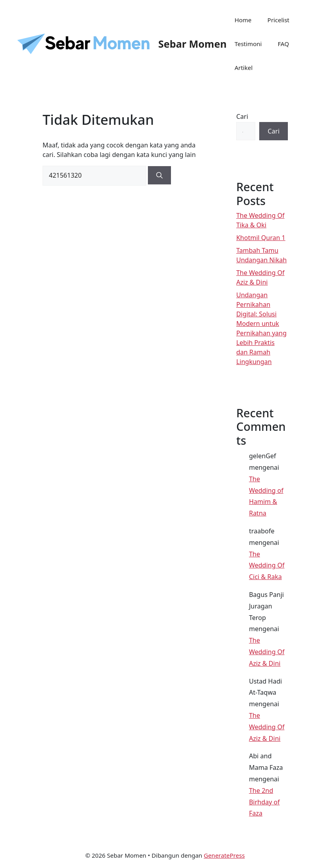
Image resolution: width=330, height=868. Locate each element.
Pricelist (279, 20)
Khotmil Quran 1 (261, 238)
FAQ (283, 44)
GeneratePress (224, 855)
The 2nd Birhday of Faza (264, 802)
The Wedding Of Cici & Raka (267, 566)
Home (243, 20)
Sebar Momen (192, 44)
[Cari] (159, 175)
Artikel (244, 68)
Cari (242, 116)
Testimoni (248, 44)
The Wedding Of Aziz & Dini (267, 652)
